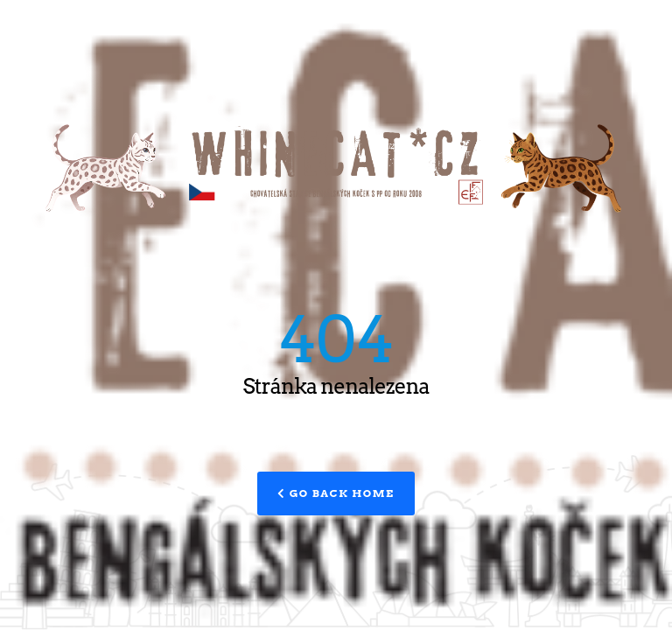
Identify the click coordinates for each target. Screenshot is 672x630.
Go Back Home (336, 493)
